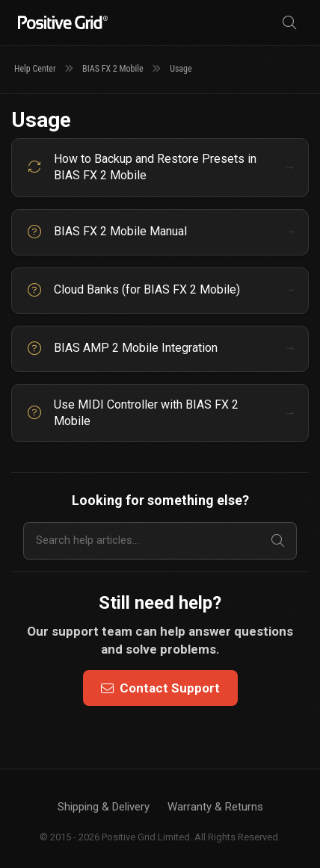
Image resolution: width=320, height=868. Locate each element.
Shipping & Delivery (104, 807)
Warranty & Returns (215, 807)
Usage (181, 69)
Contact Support (160, 688)
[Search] (289, 23)
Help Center (35, 69)
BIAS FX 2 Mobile (113, 69)
